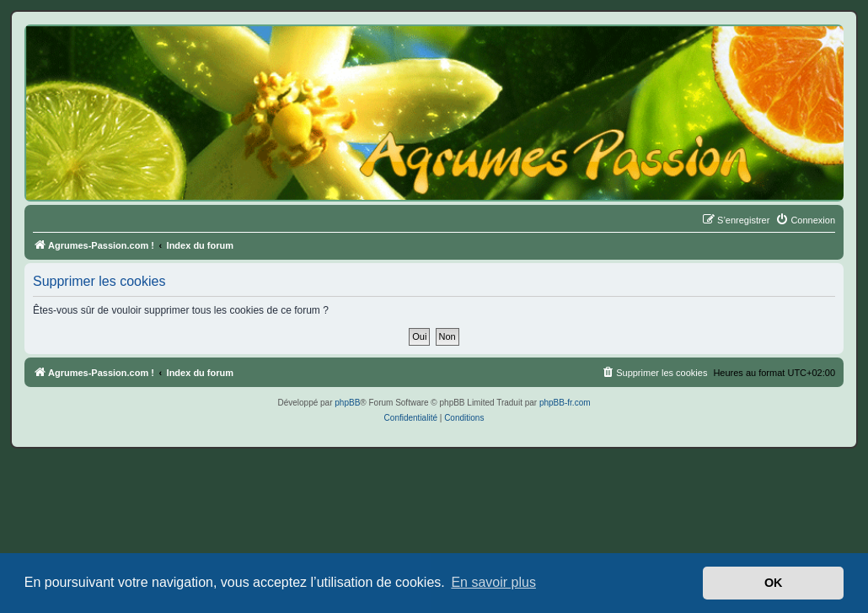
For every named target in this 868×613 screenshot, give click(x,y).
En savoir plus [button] (493, 582)
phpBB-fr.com (565, 403)
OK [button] (774, 583)
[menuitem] (805, 220)
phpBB (347, 403)
